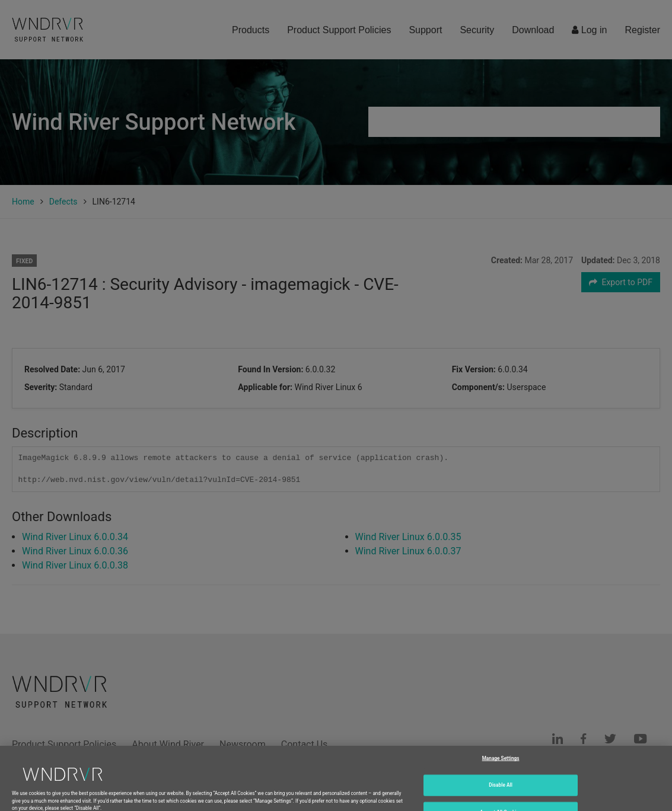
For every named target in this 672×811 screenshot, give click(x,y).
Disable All (501, 791)
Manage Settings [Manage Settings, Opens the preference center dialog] (501, 765)
